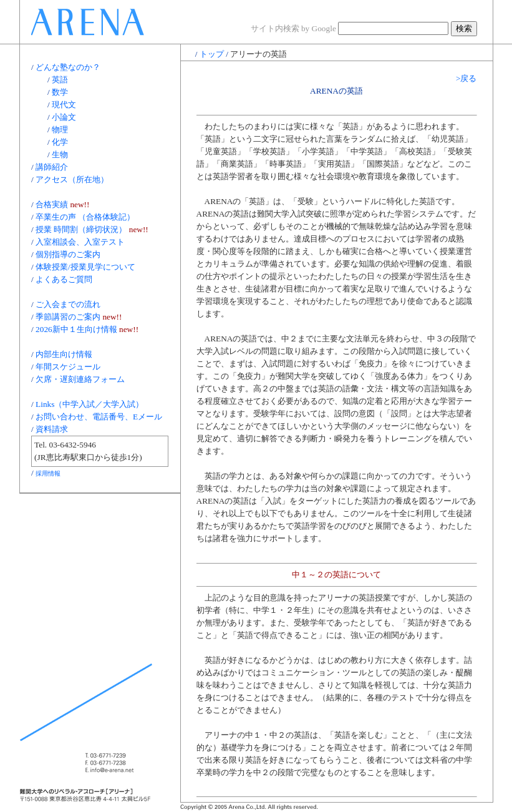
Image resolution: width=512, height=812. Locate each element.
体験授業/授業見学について (85, 267)
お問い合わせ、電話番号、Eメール (99, 417)
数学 (60, 92)
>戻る (466, 78)
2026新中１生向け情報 (76, 329)
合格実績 (52, 204)
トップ (212, 54)
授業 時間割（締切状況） (81, 229)
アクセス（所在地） (72, 179)
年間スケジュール (68, 367)
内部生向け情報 (64, 354)
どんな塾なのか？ (68, 67)
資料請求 (52, 429)
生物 (60, 154)
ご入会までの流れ (68, 304)
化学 (60, 142)
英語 (60, 80)
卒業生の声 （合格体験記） (85, 217)
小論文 (64, 117)
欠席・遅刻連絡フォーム (80, 379)
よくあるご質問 (64, 279)
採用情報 (48, 473)
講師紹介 (52, 167)
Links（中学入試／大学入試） (89, 404)
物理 (60, 130)
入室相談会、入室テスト (80, 242)
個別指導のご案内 (68, 254)
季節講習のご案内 (68, 317)
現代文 (64, 105)
